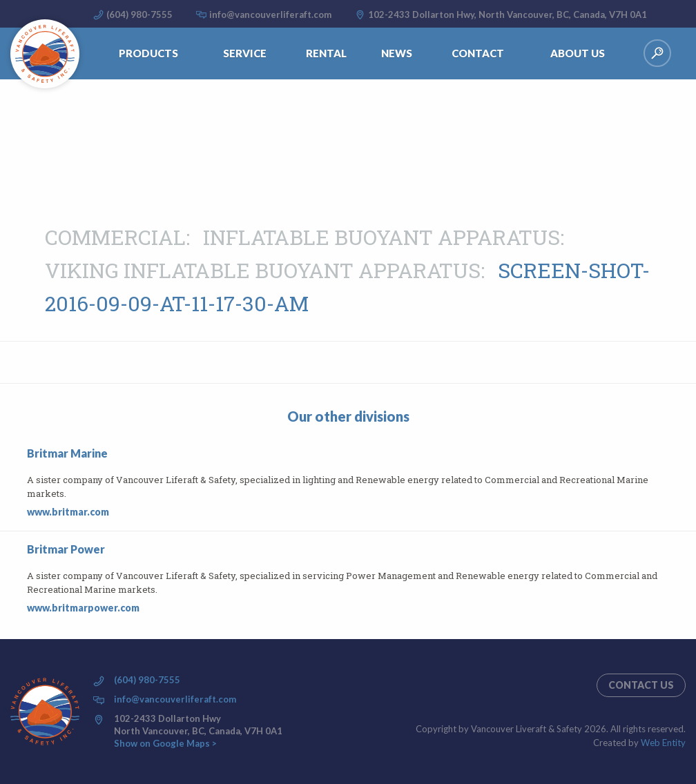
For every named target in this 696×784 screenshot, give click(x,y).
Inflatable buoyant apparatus (381, 237)
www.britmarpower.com (83, 608)
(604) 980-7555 (139, 14)
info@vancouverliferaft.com (270, 14)
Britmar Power (66, 549)
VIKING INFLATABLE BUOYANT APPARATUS (263, 270)
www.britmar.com (68, 512)
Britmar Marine (67, 453)
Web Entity (663, 743)
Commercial (115, 237)
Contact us (641, 685)
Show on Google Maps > (165, 743)
